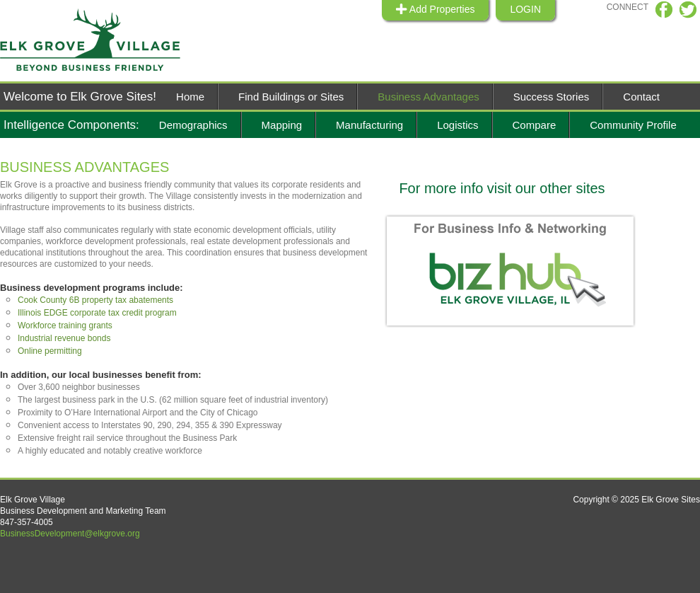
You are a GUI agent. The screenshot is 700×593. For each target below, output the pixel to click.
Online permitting (50, 351)
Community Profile (633, 125)
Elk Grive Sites (99, 40)
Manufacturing (369, 125)
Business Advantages (428, 97)
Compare (535, 125)
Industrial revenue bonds (64, 338)
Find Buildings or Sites (291, 97)
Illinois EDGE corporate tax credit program (97, 313)
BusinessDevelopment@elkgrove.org (70, 534)
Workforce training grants (65, 326)
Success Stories (552, 97)
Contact (641, 97)
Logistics (457, 125)
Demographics (193, 125)
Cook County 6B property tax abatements (95, 300)
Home (190, 97)
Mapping (282, 125)
